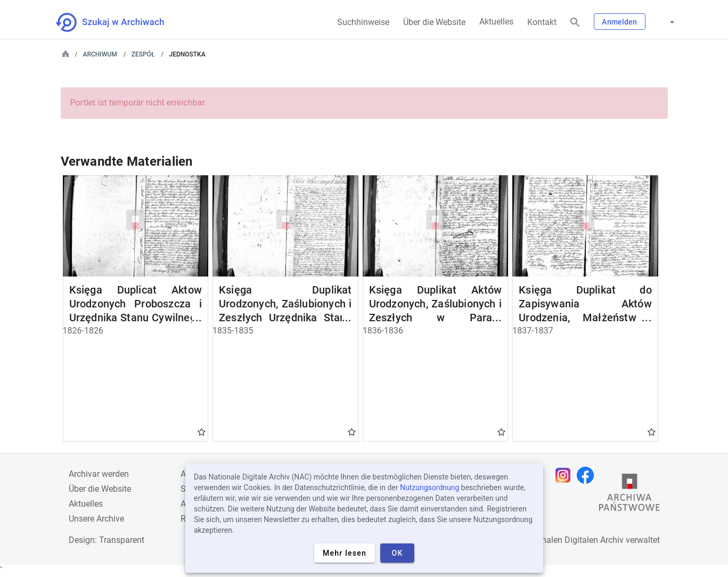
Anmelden (619, 22)
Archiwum (100, 54)
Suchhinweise (363, 22)
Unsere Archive (96, 519)
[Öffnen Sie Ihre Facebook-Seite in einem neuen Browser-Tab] (588, 475)
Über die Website (434, 22)
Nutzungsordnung (430, 487)
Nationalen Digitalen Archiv (572, 540)
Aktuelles (496, 22)
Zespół (143, 54)
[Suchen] (575, 23)
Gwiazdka (202, 432)
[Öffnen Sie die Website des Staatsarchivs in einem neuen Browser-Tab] (629, 495)
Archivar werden (99, 474)
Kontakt (542, 22)
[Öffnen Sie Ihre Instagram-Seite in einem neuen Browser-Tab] (566, 475)
